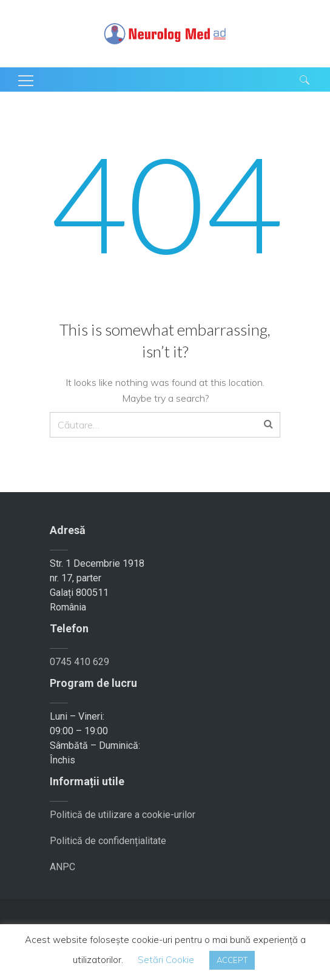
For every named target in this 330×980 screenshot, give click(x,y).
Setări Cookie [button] (166, 960)
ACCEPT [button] (232, 960)
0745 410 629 (79, 662)
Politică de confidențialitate (108, 841)
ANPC (62, 867)
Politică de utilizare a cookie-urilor (123, 815)
